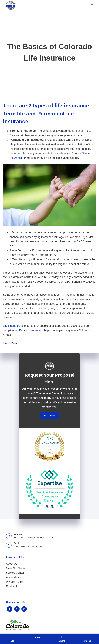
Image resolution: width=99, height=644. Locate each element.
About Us (12, 564)
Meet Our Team (15, 568)
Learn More (10, 343)
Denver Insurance (30, 330)
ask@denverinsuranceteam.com (28, 547)
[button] (50, 416)
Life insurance (12, 326)
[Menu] (92, 5)
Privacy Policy (14, 582)
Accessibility (13, 577)
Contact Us (13, 586)
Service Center (15, 573)
